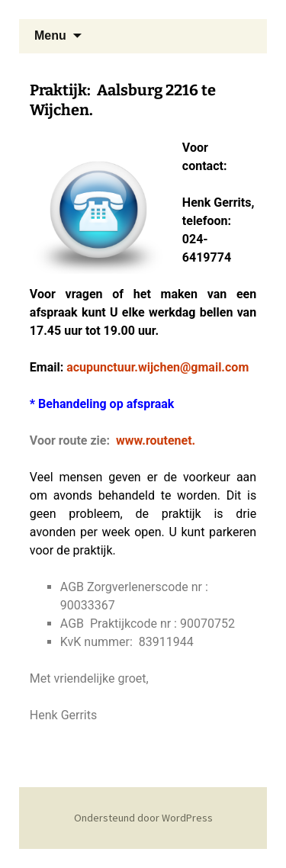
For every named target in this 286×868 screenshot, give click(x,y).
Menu (50, 35)
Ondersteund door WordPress (143, 818)
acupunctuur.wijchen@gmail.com (157, 367)
